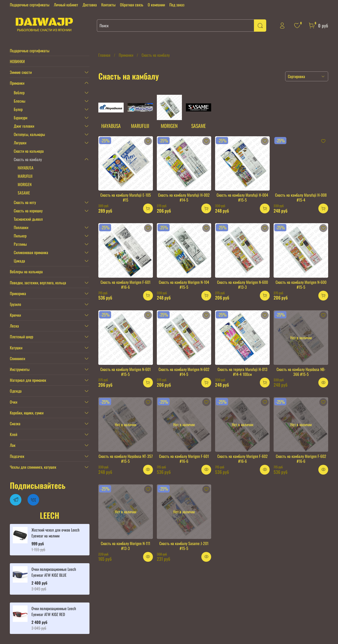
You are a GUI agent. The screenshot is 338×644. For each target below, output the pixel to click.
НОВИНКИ (17, 61)
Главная (104, 55)
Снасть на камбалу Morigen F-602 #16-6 (242, 459)
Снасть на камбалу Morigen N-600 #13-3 (242, 285)
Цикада (19, 261)
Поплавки (21, 227)
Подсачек (17, 456)
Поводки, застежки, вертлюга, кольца (38, 283)
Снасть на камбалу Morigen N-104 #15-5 (184, 285)
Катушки (16, 348)
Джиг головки (24, 126)
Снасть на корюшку (28, 211)
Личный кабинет (66, 5)
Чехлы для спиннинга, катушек (33, 467)
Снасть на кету (25, 202)
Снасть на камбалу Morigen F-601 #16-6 (125, 285)
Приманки (126, 55)
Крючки (15, 315)
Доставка (90, 5)
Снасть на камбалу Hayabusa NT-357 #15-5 (126, 459)
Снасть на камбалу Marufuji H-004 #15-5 (242, 197)
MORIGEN (25, 184)
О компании (156, 5)
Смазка (15, 424)
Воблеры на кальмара (26, 272)
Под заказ (177, 5)
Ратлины (20, 244)
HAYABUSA (26, 168)
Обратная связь (132, 5)
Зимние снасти (21, 72)
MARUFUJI (25, 176)
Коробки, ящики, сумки (27, 413)
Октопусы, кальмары (29, 134)
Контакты (108, 5)
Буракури (21, 118)
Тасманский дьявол (28, 219)
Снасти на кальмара (29, 151)
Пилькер (20, 236)
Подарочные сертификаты (30, 5)
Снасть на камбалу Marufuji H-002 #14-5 (184, 197)
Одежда (16, 391)
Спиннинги (17, 358)
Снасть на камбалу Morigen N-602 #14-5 (184, 372)
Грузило (15, 304)
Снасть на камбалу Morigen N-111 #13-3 (125, 546)
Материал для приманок (28, 380)
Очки (14, 402)
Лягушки (20, 143)
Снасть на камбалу (28, 159)
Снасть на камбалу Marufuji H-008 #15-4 (301, 197)
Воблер (19, 93)
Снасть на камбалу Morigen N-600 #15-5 (301, 285)
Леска (14, 326)
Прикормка (18, 293)
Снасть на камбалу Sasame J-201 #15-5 (184, 546)
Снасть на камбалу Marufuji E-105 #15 (126, 197)
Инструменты (20, 369)
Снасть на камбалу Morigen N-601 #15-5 (125, 372)
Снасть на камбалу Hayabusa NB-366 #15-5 (301, 372)
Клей (14, 434)
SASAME (24, 193)
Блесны (20, 101)
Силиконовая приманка (31, 252)
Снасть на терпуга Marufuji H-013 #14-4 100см (242, 372)
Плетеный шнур (22, 337)
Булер (18, 109)
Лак (13, 445)
